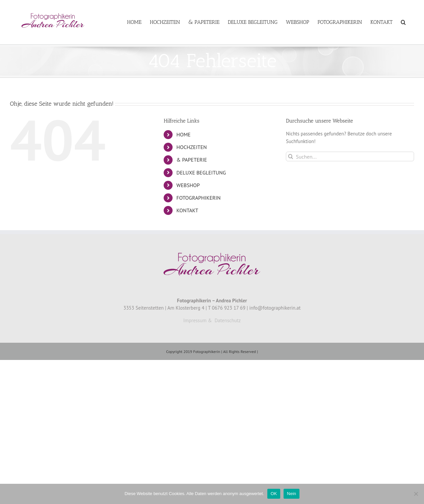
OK (274, 494)
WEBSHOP (188, 185)
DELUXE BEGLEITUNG (201, 173)
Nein (291, 494)
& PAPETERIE (192, 160)
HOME (184, 134)
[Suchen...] (350, 156)
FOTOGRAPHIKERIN (199, 198)
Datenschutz (228, 320)
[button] (403, 22)
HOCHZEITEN (192, 147)
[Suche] (291, 156)
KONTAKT (187, 210)
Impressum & (198, 320)
